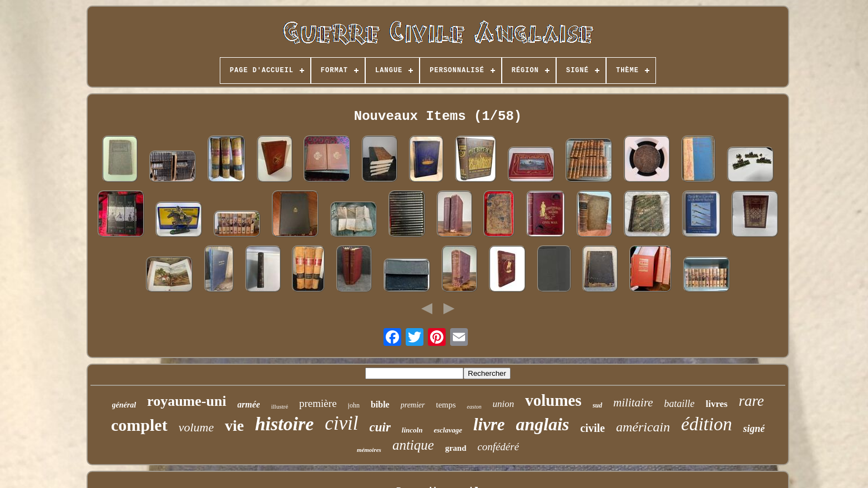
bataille (680, 404)
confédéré (498, 447)
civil (341, 423)
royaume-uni (187, 401)
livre (489, 424)
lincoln (412, 430)
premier (413, 405)
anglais (543, 424)
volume (196, 427)
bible (380, 404)
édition (706, 424)
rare (751, 401)
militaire (633, 403)
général (124, 405)
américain (643, 427)
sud (597, 405)
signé (754, 429)
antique (413, 445)
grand (456, 448)
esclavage (448, 430)
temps (446, 405)
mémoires (369, 450)
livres (717, 404)
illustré (279, 406)
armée (249, 404)
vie (234, 426)
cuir (380, 427)
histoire (284, 424)
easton (474, 407)
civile (593, 428)
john (354, 405)
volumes (553, 400)
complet (139, 425)
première (318, 403)
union (503, 404)
